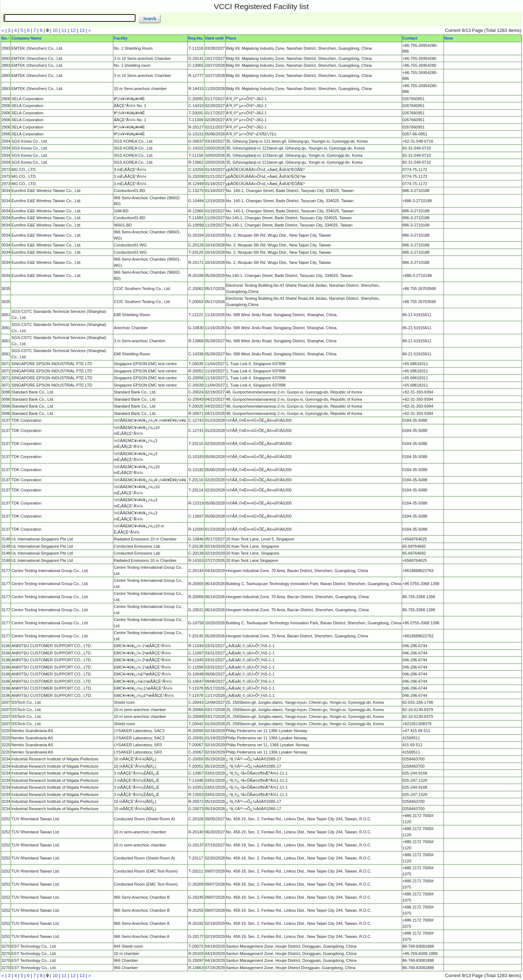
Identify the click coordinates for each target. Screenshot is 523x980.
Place (231, 38)
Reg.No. (196, 38)
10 (55, 30)
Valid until (214, 38)
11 (64, 30)
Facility (121, 38)
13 (82, 30)
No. (5, 38)
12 (73, 30)
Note (449, 38)
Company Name (26, 38)
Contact (410, 38)
